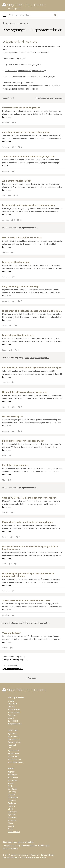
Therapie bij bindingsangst (37, 358)
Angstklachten (33, 858)
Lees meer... (7, 117)
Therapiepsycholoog (11, 846)
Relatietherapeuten (29, 846)
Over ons (6, 858)
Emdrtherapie (44, 846)
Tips (23, 858)
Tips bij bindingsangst (28, 228)
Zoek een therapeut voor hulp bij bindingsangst (24, 71)
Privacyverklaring (48, 855)
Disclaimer (35, 855)
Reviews (16, 858)
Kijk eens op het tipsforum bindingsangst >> (23, 65)
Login (44, 858)
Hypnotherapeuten (10, 848)
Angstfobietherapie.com (18, 855)
